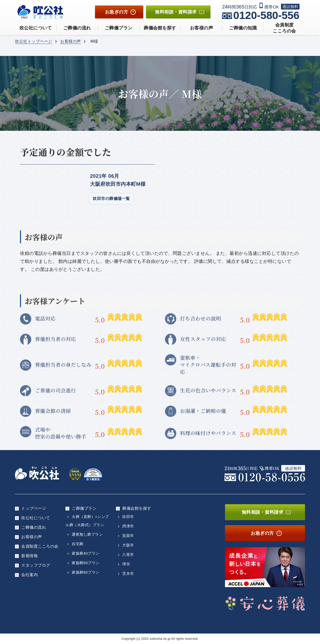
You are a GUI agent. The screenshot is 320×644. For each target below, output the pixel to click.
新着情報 (29, 556)
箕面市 (128, 536)
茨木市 (128, 573)
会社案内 (29, 575)
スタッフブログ (36, 565)
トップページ (34, 508)
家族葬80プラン (86, 572)
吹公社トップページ (34, 41)
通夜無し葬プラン (87, 534)
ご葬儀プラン (119, 28)
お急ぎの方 (117, 12)
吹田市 (128, 517)
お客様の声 (202, 28)
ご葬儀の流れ (77, 28)
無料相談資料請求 (176, 12)
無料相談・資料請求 (263, 512)
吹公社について (36, 28)
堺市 (126, 564)
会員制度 (284, 28)
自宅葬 (78, 544)
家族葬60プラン (86, 563)
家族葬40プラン (86, 553)
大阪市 (128, 545)
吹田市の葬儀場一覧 (111, 199)
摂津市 (128, 526)
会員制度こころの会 (40, 546)
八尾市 (128, 555)
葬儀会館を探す (160, 28)
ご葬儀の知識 (243, 28)
